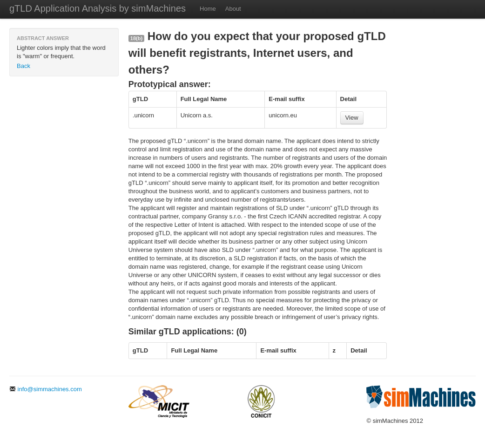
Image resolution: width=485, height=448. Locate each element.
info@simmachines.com (46, 389)
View (352, 118)
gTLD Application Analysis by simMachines (98, 8)
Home (208, 9)
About (233, 9)
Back (24, 66)
